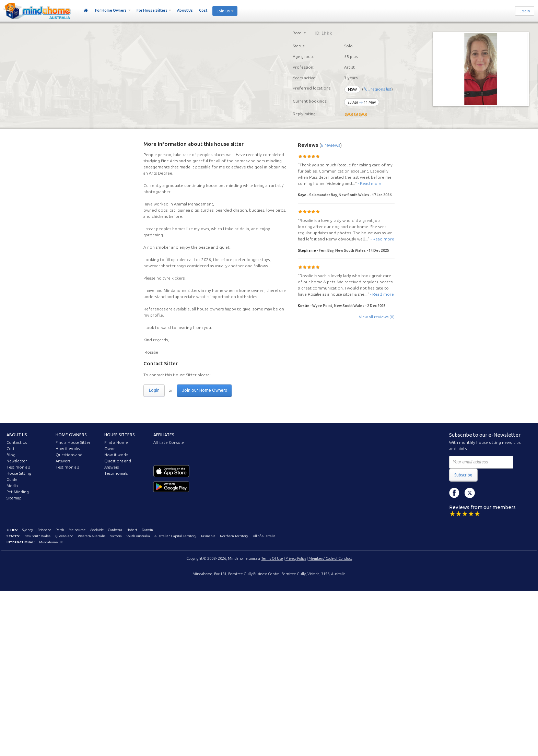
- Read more (370, 183)
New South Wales (37, 536)
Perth (60, 530)
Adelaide (97, 530)
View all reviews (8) (377, 317)
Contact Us (17, 442)
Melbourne (77, 530)
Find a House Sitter (73, 442)
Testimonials (18, 467)
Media (12, 486)
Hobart (132, 530)
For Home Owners (111, 10)
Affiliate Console (169, 442)
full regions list (377, 89)
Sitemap (14, 498)
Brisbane (44, 530)
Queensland (64, 536)
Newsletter (17, 461)
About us (17, 435)
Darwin (147, 530)
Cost (203, 10)
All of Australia (264, 536)
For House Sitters (152, 10)
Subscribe (463, 475)
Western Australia (92, 536)
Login (525, 11)
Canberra (115, 530)
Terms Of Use (272, 558)
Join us (223, 11)
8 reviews (331, 145)
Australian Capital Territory (175, 536)
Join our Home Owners (204, 390)
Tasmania (208, 536)
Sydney (28, 530)
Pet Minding (18, 492)
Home (86, 11)
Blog (11, 455)
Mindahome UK (51, 542)
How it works (68, 449)
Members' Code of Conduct (330, 558)
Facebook (454, 493)
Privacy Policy (296, 558)
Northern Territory (234, 536)
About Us (185, 10)
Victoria (116, 536)
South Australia (138, 536)
